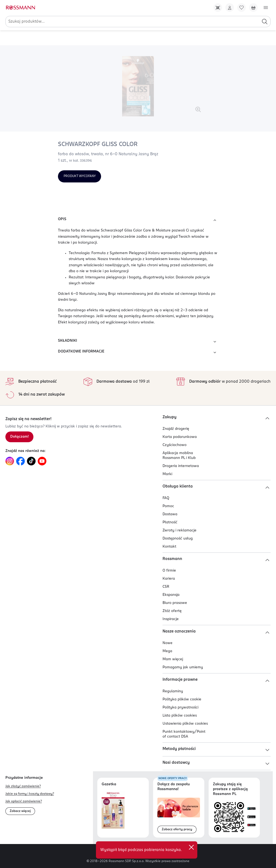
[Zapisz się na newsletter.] (19, 437)
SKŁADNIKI (138, 342)
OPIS (138, 220)
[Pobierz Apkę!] (218, 8)
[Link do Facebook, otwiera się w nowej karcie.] (20, 461)
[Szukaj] (265, 22)
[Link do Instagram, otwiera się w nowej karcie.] (10, 461)
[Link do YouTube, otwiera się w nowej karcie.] (42, 461)
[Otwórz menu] (266, 8)
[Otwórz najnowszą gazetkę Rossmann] (113, 810)
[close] (191, 847)
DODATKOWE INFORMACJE (138, 352)
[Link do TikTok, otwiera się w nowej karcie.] (31, 461)
